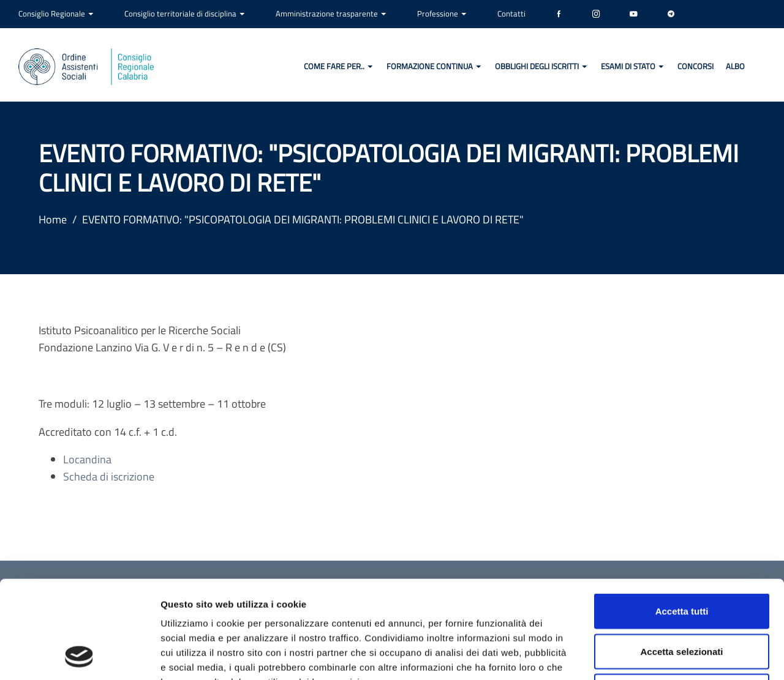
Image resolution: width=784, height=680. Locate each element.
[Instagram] (596, 14)
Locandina (87, 459)
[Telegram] (671, 14)
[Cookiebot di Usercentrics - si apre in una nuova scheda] (79, 656)
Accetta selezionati (681, 560)
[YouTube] (634, 14)
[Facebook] (559, 14)
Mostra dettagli (644, 656)
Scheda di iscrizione (109, 476)
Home (53, 219)
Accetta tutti (682, 519)
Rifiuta (682, 600)
